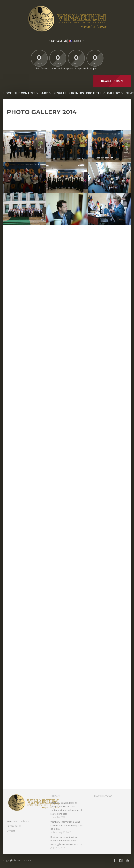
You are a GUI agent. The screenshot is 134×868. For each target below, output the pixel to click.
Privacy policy (14, 826)
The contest (25, 93)
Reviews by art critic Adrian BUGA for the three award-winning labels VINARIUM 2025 (66, 841)
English (75, 41)
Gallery (113, 93)
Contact (11, 831)
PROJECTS (94, 93)
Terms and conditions (18, 821)
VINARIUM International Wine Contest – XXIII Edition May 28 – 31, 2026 (66, 825)
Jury (44, 93)
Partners (76, 93)
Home (8, 93)
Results (60, 93)
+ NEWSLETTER (58, 41)
